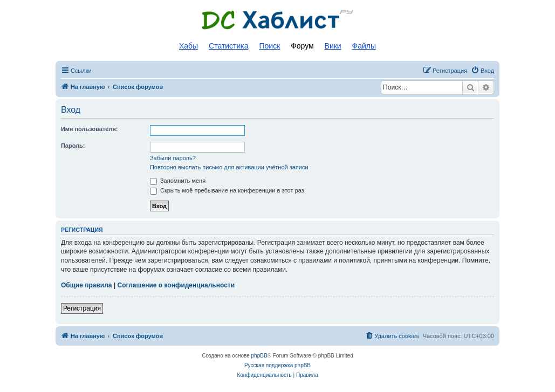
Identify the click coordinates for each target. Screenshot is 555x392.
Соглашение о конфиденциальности (176, 285)
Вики (333, 46)
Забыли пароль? (173, 158)
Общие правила (87, 285)
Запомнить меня (178, 181)
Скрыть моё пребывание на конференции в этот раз (227, 190)
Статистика (229, 46)
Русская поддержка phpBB (277, 365)
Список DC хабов (278, 20)
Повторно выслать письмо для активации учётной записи (229, 167)
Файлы (364, 46)
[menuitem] (482, 71)
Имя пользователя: (90, 129)
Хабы (189, 46)
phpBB (259, 356)
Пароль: (73, 146)
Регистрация (82, 308)
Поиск (269, 46)
